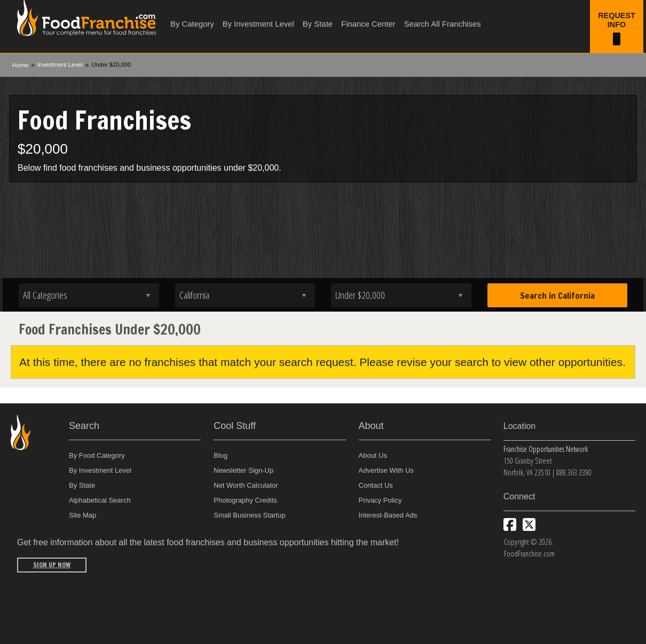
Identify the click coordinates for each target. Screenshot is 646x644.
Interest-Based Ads (388, 515)
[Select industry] (89, 295)
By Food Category (97, 455)
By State (318, 24)
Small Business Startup (249, 515)
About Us (373, 455)
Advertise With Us (386, 470)
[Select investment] (401, 295)
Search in (557, 296)
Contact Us (376, 485)
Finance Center (368, 24)
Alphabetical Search (100, 500)
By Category (192, 24)
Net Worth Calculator (246, 485)
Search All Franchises (443, 24)
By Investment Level (258, 24)
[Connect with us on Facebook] (510, 524)
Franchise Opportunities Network (546, 449)
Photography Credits (245, 500)
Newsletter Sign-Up (243, 470)
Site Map (82, 515)
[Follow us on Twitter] (529, 524)
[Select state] (245, 295)
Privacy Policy (380, 500)
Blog (220, 455)
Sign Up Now (52, 565)
